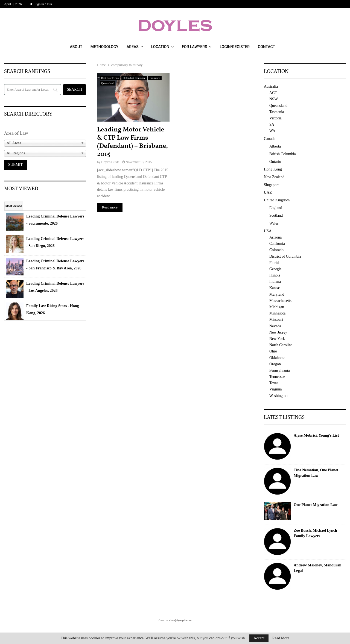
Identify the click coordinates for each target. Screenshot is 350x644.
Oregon (275, 364)
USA (268, 231)
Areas (133, 47)
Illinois (275, 275)
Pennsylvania (280, 370)
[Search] (33, 90)
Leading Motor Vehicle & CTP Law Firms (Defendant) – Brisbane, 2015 (132, 142)
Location (160, 47)
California (277, 244)
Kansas (275, 288)
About (76, 47)
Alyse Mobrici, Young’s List (316, 435)
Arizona (275, 237)
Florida (275, 263)
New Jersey (278, 332)
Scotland (276, 215)
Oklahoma (277, 358)
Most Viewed (14, 206)
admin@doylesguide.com (180, 620)
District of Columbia (285, 256)
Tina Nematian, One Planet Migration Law (316, 473)
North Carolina (281, 345)
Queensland (108, 83)
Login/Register (235, 47)
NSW (274, 99)
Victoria (275, 118)
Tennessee (277, 377)
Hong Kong (273, 169)
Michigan (277, 307)
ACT (273, 93)
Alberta (275, 146)
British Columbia (283, 154)
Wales (274, 223)
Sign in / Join (41, 4)
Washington (278, 396)
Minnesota (277, 313)
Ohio (273, 351)
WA (272, 131)
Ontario (275, 162)
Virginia (276, 389)
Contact (266, 47)
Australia (271, 86)
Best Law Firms (110, 78)
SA (272, 124)
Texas (274, 383)
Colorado (276, 250)
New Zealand (274, 177)
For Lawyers (194, 47)
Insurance (155, 78)
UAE (268, 192)
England (276, 208)
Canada (270, 139)
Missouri (276, 320)
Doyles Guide (110, 162)
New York (277, 339)
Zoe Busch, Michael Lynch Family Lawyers (315, 533)
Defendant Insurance (134, 78)
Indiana (275, 282)
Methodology (104, 47)
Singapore (272, 185)
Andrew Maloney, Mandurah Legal (317, 568)
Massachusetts (280, 301)
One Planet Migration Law (316, 505)
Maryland (277, 294)
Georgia (275, 269)
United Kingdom (277, 200)
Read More (281, 638)
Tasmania (277, 112)
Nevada (275, 326)
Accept (259, 638)
